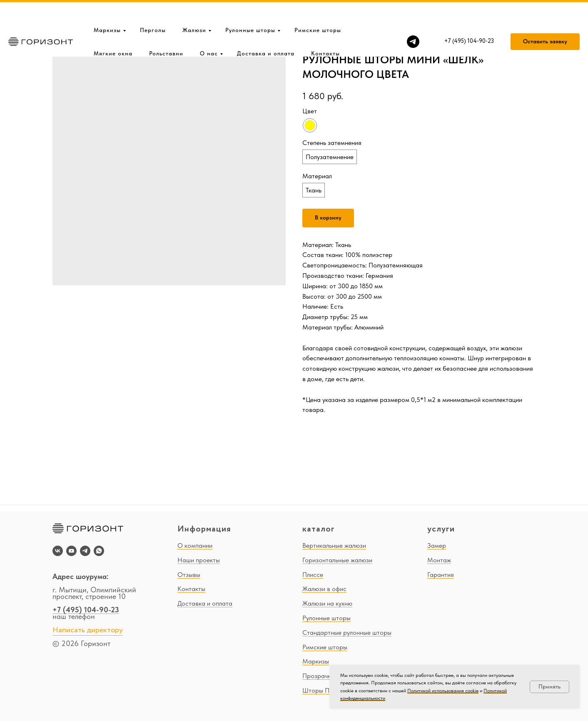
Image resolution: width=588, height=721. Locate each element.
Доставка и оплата (266, 27)
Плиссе (313, 575)
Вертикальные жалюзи (334, 545)
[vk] (58, 551)
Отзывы (189, 575)
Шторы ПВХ (320, 690)
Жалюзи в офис (324, 589)
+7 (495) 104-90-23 (86, 610)
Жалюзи (194, 3)
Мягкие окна (113, 27)
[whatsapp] (99, 551)
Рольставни (166, 27)
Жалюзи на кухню (327, 603)
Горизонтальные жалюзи (337, 560)
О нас (209, 27)
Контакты (325, 27)
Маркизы (107, 3)
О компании (195, 545)
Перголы (153, 3)
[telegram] (413, 15)
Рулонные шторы (250, 3)
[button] (545, 15)
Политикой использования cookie (443, 691)
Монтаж (439, 560)
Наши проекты (199, 560)
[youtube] (71, 551)
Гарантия (441, 575)
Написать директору (88, 630)
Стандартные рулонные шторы (347, 632)
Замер (437, 545)
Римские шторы (318, 3)
